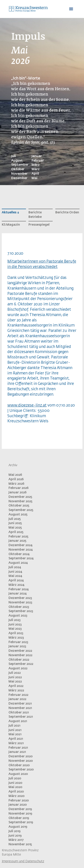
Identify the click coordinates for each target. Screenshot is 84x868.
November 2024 (20, 550)
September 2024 (21, 558)
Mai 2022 (15, 682)
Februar (38, 161)
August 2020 (18, 774)
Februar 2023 (18, 642)
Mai (34, 178)
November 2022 (20, 655)
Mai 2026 (15, 475)
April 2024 (16, 580)
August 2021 (18, 721)
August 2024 (18, 563)
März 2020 (16, 796)
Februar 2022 (18, 695)
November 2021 (20, 708)
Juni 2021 (15, 730)
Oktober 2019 (19, 818)
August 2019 (18, 827)
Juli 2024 (15, 567)
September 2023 (21, 611)
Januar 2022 (17, 699)
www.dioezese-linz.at (27, 405)
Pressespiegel (39, 225)
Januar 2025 (17, 541)
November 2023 (20, 602)
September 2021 (21, 717)
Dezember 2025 (20, 497)
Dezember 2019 (20, 809)
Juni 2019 (15, 836)
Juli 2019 (14, 831)
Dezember (19, 178)
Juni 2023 (15, 625)
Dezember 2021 (20, 704)
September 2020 (21, 770)
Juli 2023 (15, 620)
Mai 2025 (15, 528)
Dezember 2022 (20, 651)
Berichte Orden (67, 212)
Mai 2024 (15, 576)
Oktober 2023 (19, 607)
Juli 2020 (15, 778)
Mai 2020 (15, 787)
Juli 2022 (15, 673)
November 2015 (20, 844)
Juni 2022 (15, 677)
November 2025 (20, 501)
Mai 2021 (15, 734)
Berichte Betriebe (35, 215)
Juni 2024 (15, 572)
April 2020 (16, 792)
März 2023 (16, 638)
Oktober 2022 (19, 660)
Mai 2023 (15, 629)
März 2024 (16, 585)
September (20, 165)
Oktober (18, 169)
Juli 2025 (15, 519)
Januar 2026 (18, 492)
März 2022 (16, 690)
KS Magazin (11, 225)
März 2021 (16, 743)
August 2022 (18, 668)
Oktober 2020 (19, 765)
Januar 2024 (17, 594)
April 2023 (16, 633)
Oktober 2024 (19, 554)
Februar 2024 (18, 589)
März (36, 165)
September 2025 (21, 510)
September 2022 (21, 664)
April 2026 (16, 479)
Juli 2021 (14, 726)
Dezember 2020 (20, 756)
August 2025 (18, 515)
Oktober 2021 (19, 713)
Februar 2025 (18, 537)
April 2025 (16, 532)
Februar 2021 (18, 748)
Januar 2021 (17, 752)
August (17, 161)
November (19, 174)
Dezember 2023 (20, 598)
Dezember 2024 (20, 545)
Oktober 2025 (19, 506)
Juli (14, 156)
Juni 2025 (15, 523)
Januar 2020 (18, 805)
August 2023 (18, 616)
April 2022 (16, 686)
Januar (37, 156)
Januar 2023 (17, 646)
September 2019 (21, 822)
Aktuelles (9, 212)
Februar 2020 (19, 801)
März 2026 (16, 484)
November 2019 (20, 814)
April (35, 174)
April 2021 (16, 739)
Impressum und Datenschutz (23, 861)
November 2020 (21, 761)
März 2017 (16, 840)
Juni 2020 (15, 783)
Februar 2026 (19, 488)
